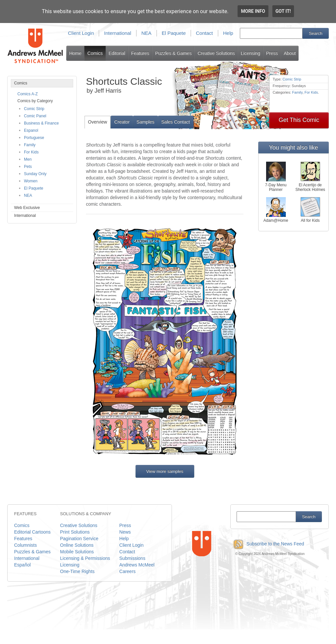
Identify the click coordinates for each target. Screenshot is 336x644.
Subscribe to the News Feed (267, 544)
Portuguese (34, 138)
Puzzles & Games (173, 53)
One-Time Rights (77, 571)
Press (272, 53)
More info (253, 11)
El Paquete (174, 33)
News (125, 532)
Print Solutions (75, 532)
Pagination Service (79, 539)
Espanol (31, 130)
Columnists (25, 545)
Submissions (132, 558)
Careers (128, 571)
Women (31, 181)
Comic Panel (35, 116)
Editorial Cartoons (32, 532)
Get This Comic (299, 120)
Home (75, 53)
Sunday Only (35, 174)
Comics (95, 53)
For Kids (31, 152)
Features (140, 53)
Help (228, 33)
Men (28, 159)
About (290, 53)
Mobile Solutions (77, 552)
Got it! (283, 11)
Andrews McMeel (137, 565)
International (118, 33)
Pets (28, 167)
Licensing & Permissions (85, 558)
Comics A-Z (28, 94)
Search (315, 33)
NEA (147, 33)
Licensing (251, 53)
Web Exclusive (27, 208)
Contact (204, 33)
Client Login (81, 33)
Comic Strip (34, 109)
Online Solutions (77, 545)
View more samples (165, 471)
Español (22, 565)
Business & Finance (41, 123)
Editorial (117, 53)
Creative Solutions (216, 53)
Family (30, 145)
